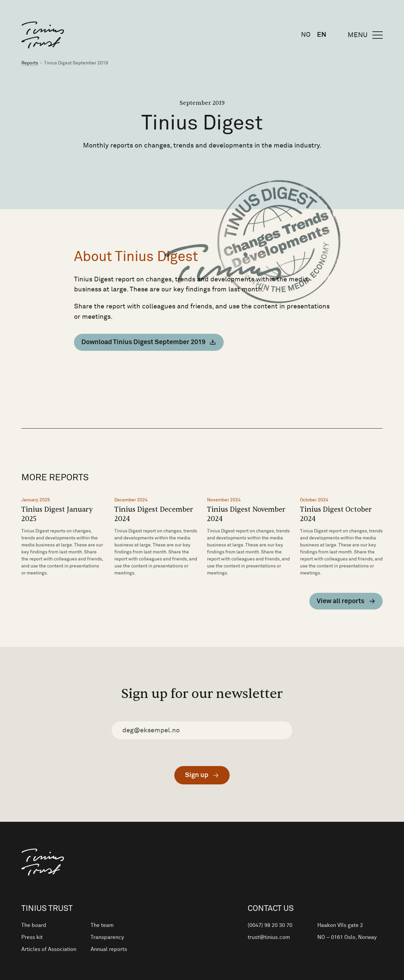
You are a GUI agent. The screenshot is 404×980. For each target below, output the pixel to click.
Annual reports (109, 949)
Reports (30, 63)
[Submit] (202, 775)
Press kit (32, 937)
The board (34, 925)
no (306, 35)
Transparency (107, 937)
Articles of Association (49, 949)
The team (102, 925)
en (322, 35)
